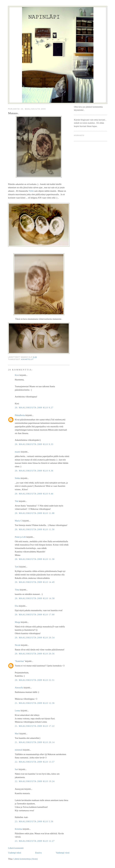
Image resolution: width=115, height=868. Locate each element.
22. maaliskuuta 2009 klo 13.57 (35, 762)
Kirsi (17, 375)
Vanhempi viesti (63, 853)
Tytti (17, 567)
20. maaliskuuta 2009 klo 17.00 (35, 615)
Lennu (18, 711)
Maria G (18, 521)
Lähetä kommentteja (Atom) (26, 859)
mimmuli (19, 750)
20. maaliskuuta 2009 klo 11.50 (35, 529)
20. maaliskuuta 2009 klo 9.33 (34, 444)
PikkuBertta (20, 415)
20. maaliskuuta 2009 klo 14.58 (35, 598)
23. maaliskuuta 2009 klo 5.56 (34, 821)
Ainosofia (19, 688)
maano (18, 452)
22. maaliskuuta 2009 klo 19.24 (35, 781)
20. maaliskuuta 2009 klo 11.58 (35, 559)
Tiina (17, 590)
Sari (17, 769)
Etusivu (38, 853)
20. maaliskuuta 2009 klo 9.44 (34, 494)
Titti (17, 501)
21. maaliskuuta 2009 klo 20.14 (35, 742)
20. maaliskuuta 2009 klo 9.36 (34, 471)
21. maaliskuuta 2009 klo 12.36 (35, 703)
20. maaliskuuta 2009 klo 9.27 (34, 408)
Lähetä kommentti (16, 848)
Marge (18, 622)
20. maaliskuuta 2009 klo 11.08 (35, 513)
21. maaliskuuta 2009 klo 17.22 (35, 726)
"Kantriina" (20, 661)
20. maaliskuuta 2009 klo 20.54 (35, 638)
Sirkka (18, 478)
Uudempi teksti (15, 853)
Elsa (17, 606)
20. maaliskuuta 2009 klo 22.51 (35, 680)
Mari (17, 734)
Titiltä (31, 191)
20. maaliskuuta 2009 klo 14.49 (35, 582)
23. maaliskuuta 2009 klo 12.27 (35, 841)
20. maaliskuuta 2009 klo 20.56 (35, 654)
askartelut (27, 359)
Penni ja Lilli (20, 537)
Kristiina (19, 829)
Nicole (18, 645)
